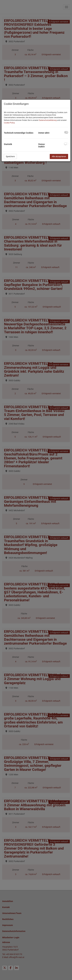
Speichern (10, 156)
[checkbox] (66, 132)
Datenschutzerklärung (48, 120)
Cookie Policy (9, 123)
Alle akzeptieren (59, 156)
